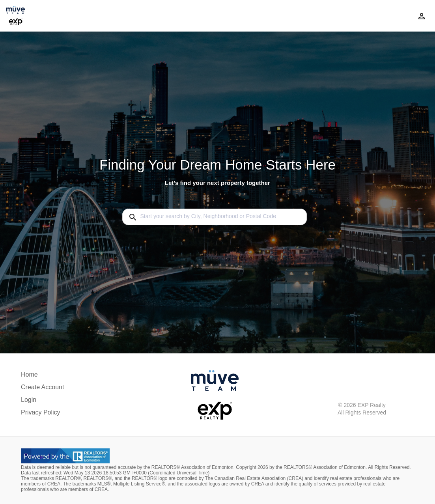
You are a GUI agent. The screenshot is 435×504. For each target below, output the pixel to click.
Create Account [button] (42, 387)
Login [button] (29, 400)
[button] (42, 402)
